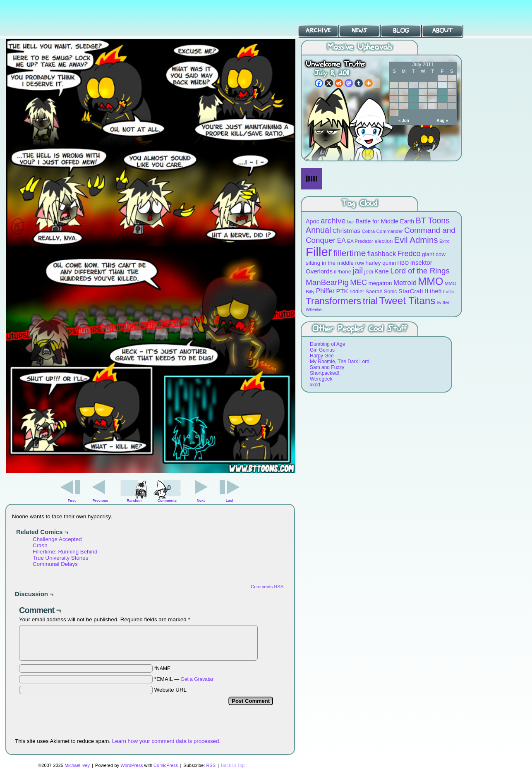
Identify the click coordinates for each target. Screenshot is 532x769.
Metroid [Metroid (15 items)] (405, 283)
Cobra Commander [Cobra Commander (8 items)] (382, 231)
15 (442, 92)
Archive (318, 31)
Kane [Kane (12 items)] (382, 271)
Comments (167, 490)
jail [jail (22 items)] (358, 271)
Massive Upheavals (360, 47)
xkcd (315, 385)
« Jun (404, 121)
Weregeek (321, 379)
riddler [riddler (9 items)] (357, 291)
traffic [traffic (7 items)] (448, 292)
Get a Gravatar (197, 679)
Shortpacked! (325, 373)
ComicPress (166, 765)
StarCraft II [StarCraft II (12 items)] (413, 291)
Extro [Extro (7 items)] (445, 241)
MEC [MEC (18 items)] (358, 282)
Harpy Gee (322, 356)
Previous (101, 501)
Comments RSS (267, 587)
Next (201, 501)
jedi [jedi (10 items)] (369, 272)
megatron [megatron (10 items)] (380, 283)
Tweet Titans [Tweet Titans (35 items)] (407, 301)
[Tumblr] (359, 83)
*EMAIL (184, 679)
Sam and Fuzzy (327, 367)
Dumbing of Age (327, 344)
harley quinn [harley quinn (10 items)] (381, 263)
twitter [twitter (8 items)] (443, 302)
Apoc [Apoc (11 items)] (313, 221)
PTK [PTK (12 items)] (342, 291)
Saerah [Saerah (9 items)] (374, 291)
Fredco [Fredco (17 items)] (409, 254)
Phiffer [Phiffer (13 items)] (325, 291)
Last (229, 501)
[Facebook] (319, 83)
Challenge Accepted (57, 539)
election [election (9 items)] (383, 241)
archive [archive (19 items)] (333, 221)
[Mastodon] (349, 83)
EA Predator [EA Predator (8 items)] (360, 241)
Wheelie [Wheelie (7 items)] (314, 309)
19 (413, 99)
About (442, 31)
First (72, 501)
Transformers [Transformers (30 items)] (333, 301)
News (359, 31)
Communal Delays (55, 564)
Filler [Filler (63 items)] (319, 252)
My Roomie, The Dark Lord (340, 362)
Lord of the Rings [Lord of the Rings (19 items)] (420, 271)
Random (134, 501)
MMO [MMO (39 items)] (430, 281)
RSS (211, 765)
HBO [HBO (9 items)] (403, 263)
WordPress (132, 765)
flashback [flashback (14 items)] (382, 254)
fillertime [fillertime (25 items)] (350, 253)
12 (413, 92)
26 (413, 106)
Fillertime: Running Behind (65, 552)
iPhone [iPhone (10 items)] (343, 272)
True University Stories (60, 558)
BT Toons (62, 18)
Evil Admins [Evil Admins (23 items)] (416, 240)
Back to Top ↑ (235, 765)
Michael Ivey (77, 765)
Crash (40, 545)
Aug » (442, 121)
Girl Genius (322, 350)
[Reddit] (339, 83)
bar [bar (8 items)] (351, 222)
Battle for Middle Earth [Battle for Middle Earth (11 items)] (385, 221)
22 (442, 99)
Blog (401, 31)
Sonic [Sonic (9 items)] (391, 291)
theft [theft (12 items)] (436, 291)
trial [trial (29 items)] (370, 301)
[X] (329, 83)
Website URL (170, 690)
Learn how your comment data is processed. (166, 741)
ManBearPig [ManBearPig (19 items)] (327, 282)
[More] (369, 83)
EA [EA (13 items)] (341, 241)
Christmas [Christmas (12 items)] (346, 231)
